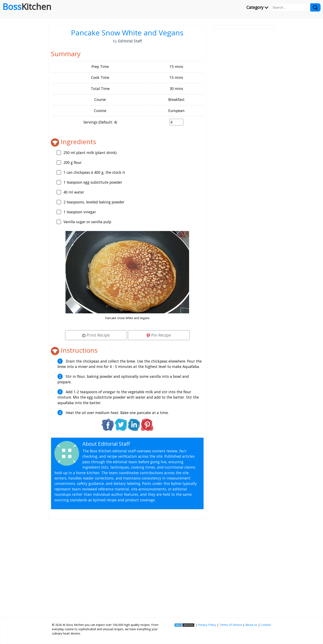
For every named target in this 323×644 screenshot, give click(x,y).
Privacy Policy (207, 625)
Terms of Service (231, 625)
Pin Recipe (159, 335)
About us (251, 625)
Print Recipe (96, 335)
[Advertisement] (127, 567)
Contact (266, 625)
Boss (27, 7)
